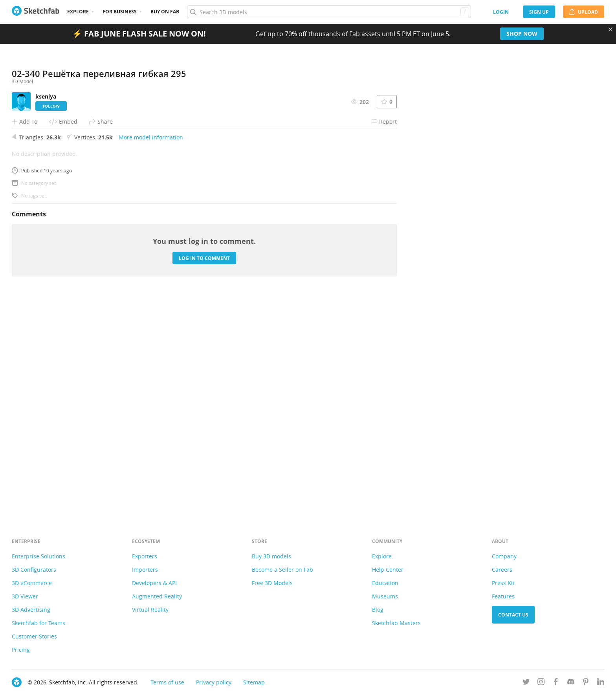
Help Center (388, 570)
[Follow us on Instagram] (541, 683)
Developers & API (154, 583)
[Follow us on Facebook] (556, 683)
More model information (151, 353)
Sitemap (254, 682)
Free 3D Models (272, 583)
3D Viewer (25, 596)
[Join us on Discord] (571, 683)
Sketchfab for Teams (38, 623)
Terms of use (167, 682)
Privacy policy (214, 682)
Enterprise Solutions (38, 556)
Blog (378, 610)
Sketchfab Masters (396, 623)
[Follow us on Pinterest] (586, 683)
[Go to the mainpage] (36, 12)
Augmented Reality (157, 596)
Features (503, 596)
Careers (502, 570)
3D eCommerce (32, 583)
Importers (145, 570)
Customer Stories (34, 636)
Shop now (522, 34)
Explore (78, 12)
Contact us (513, 615)
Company (504, 556)
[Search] (329, 12)
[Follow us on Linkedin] (601, 683)
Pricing (21, 650)
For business (120, 12)
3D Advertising (31, 610)
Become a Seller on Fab (282, 570)
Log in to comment (204, 474)
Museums (385, 596)
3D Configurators (34, 570)
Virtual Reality (150, 610)
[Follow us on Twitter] (526, 683)
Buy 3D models (271, 556)
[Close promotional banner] (610, 29)
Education (385, 583)
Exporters (145, 556)
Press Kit (503, 583)
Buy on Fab (165, 12)
